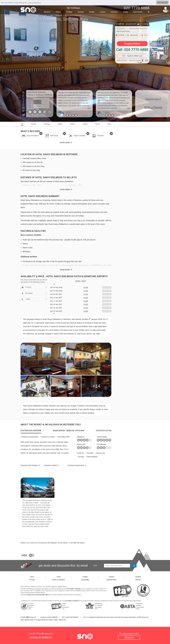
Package (47, 124)
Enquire (129, 638)
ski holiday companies (72, 601)
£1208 (86, 304)
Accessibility (85, 580)
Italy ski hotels (79, 543)
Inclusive (114, 12)
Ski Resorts (43, 15)
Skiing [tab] (37, 495)
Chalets (69, 12)
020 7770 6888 (38, 634)
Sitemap (138, 580)
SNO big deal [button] (162, 2)
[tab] (31, 431)
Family (92, 12)
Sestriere (59, 15)
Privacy (32, 580)
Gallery (85, 124)
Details (60, 124)
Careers (111, 577)
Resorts (47, 12)
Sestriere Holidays (29, 465)
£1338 (86, 287)
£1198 (86, 301)
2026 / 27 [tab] (81, 281)
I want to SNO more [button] (34, 3)
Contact (85, 577)
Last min (138, 12)
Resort (98, 124)
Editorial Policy (112, 580)
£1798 (86, 291)
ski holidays (52, 543)
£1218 (86, 308)
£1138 (86, 294)
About (59, 577)
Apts (76, 465)
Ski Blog (138, 577)
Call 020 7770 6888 (132, 50)
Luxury (103, 12)
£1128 (86, 298)
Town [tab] (26, 495)
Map (109, 124)
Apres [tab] (49, 495)
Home (23, 15)
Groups (81, 12)
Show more (65, 190)
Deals (126, 12)
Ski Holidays (32, 15)
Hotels (58, 12)
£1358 (86, 311)
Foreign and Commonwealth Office (38, 595)
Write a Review (153, 107)
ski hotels (64, 543)
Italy (51, 15)
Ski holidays (73, 8)
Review (34, 124)
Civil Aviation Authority (73, 589)
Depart (73, 124)
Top (22, 124)
